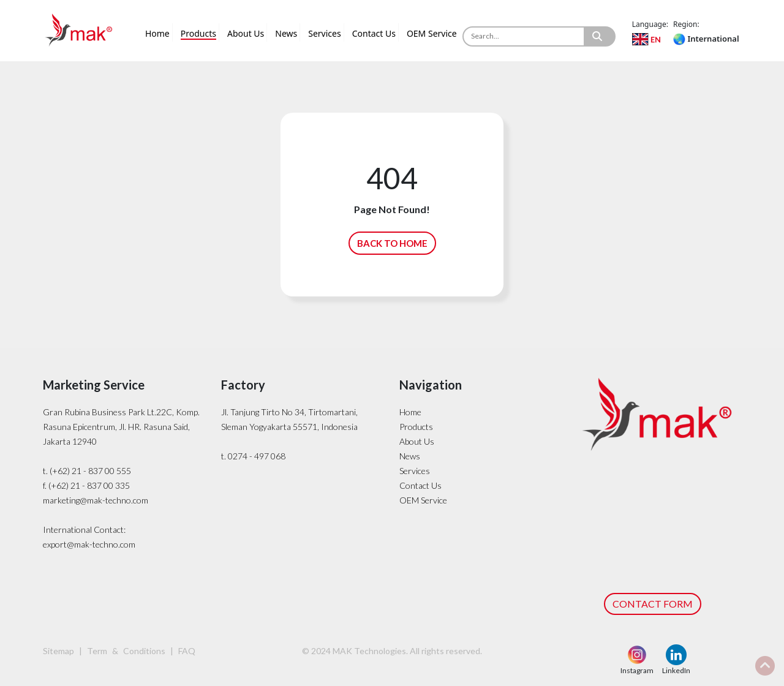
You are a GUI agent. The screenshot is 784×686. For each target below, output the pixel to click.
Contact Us (374, 33)
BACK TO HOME (392, 243)
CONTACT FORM (653, 604)
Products (198, 33)
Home (157, 33)
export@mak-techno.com (89, 544)
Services (324, 33)
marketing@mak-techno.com (96, 500)
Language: (650, 24)
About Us (246, 33)
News (286, 33)
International (706, 39)
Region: (686, 24)
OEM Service (432, 33)
